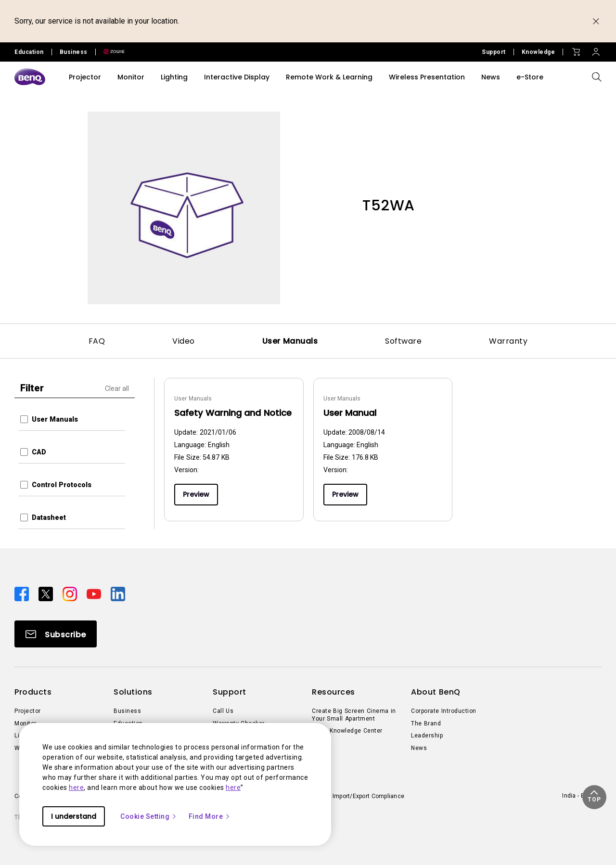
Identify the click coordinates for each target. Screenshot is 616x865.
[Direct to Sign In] (596, 50)
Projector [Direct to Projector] (28, 711)
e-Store (530, 77)
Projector (85, 77)
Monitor (131, 77)
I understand (74, 816)
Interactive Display (237, 77)
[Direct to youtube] (95, 594)
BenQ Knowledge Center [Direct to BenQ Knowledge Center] (347, 731)
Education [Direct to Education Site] (29, 52)
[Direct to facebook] (23, 594)
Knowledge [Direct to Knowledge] (539, 52)
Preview (196, 494)
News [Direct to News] (419, 748)
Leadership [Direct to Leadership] (427, 736)
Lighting (174, 77)
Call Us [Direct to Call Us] (223, 711)
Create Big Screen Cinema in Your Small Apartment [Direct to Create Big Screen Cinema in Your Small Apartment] (354, 715)
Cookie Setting (149, 816)
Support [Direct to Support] (494, 52)
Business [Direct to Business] (127, 711)
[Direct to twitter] (47, 594)
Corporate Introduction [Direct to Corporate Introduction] (444, 711)
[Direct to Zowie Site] (110, 52)
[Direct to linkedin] (118, 594)
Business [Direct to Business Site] (74, 52)
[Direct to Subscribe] (56, 634)
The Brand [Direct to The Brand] (426, 723)
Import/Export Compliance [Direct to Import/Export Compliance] (368, 796)
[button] (594, 797)
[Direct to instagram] (71, 594)
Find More (210, 816)
